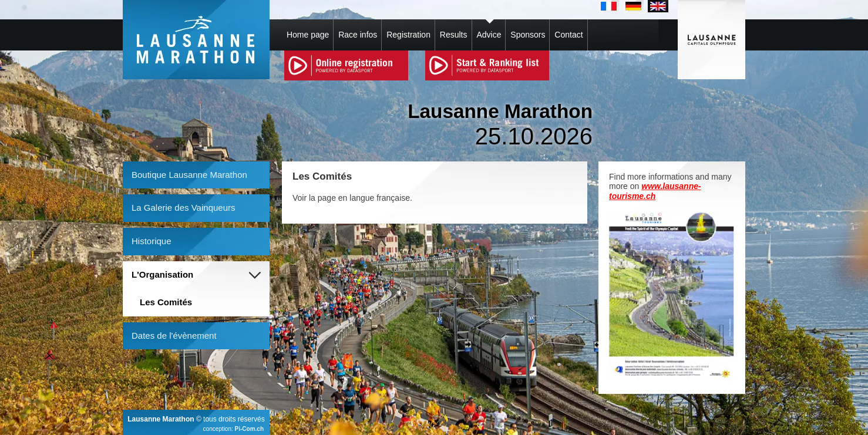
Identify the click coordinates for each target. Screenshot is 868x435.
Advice (489, 35)
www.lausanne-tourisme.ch (655, 191)
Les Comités (166, 302)
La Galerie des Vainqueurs (184, 208)
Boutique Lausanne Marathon (189, 175)
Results (454, 35)
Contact (568, 35)
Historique (152, 241)
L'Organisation (162, 274)
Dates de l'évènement (174, 335)
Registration (408, 35)
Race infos (358, 35)
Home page (308, 35)
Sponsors (528, 35)
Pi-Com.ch (249, 429)
